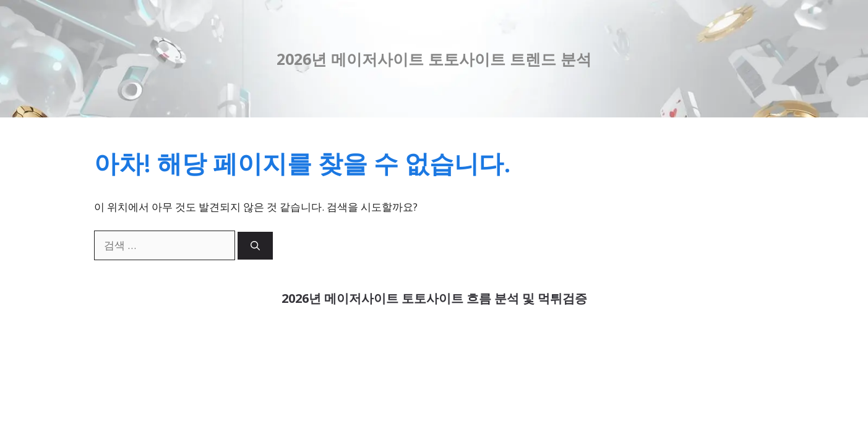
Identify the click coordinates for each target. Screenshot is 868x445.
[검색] (255, 246)
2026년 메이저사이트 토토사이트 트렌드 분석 (434, 59)
